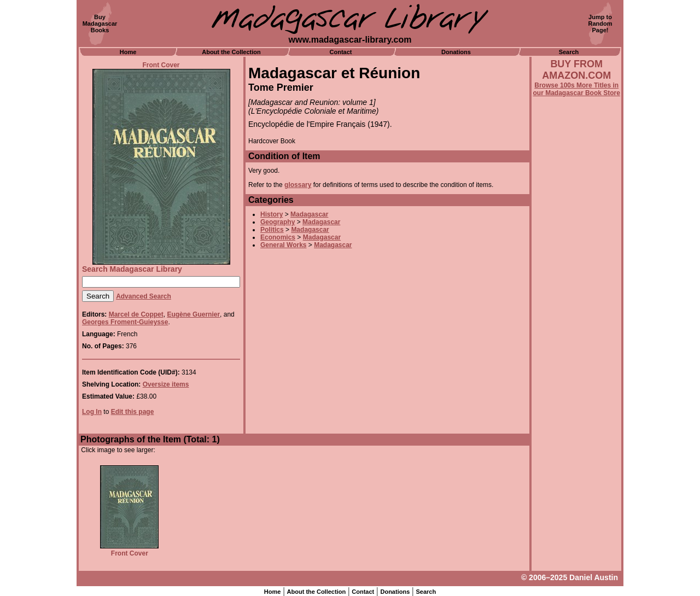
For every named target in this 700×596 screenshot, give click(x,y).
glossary (298, 185)
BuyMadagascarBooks (100, 24)
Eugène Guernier (193, 314)
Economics (278, 237)
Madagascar (309, 214)
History (272, 214)
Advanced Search (144, 296)
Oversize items (166, 384)
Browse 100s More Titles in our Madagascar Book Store (577, 89)
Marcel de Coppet (136, 314)
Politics (272, 230)
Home (128, 52)
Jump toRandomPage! (600, 24)
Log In (92, 412)
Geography (278, 222)
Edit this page (133, 412)
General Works (283, 245)
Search (569, 52)
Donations (456, 52)
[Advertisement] (576, 392)
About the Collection (231, 52)
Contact (341, 52)
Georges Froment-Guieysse (125, 322)
